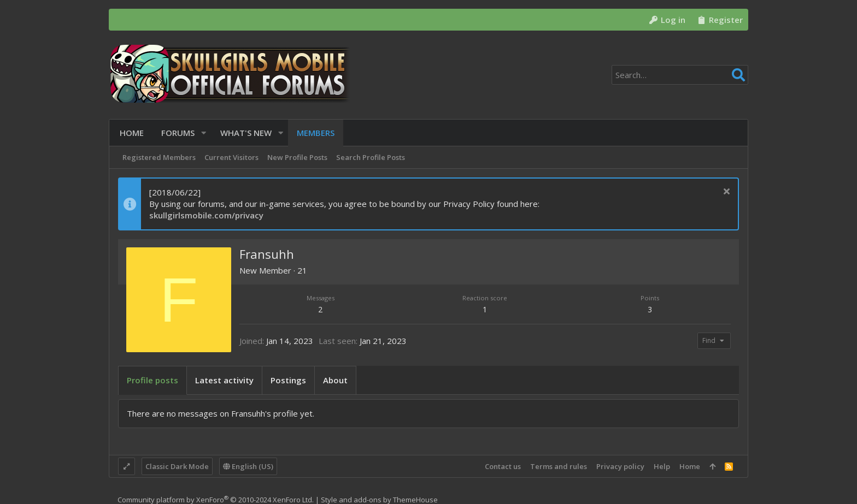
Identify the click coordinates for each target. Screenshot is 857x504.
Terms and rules (559, 466)
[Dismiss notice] (725, 192)
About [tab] (335, 380)
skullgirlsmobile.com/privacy (206, 215)
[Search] (680, 75)
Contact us (503, 466)
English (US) (248, 466)
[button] (202, 133)
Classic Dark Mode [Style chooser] (177, 466)
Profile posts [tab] (152, 380)
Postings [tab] (288, 380)
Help (662, 466)
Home (690, 466)
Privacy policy (620, 466)
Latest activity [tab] (224, 380)
